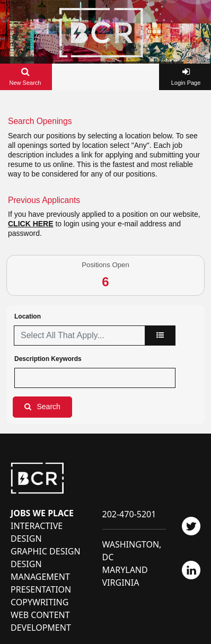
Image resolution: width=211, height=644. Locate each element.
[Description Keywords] (95, 378)
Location (28, 316)
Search (49, 407)
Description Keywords (48, 359)
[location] (160, 336)
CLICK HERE (31, 224)
